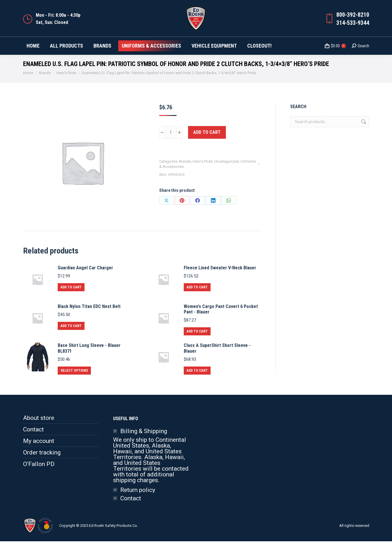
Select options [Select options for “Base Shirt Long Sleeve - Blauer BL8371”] (74, 387)
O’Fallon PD (39, 481)
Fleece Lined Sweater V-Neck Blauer (220, 284)
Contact (33, 446)
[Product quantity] (171, 149)
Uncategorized (226, 178)
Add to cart (207, 149)
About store (39, 435)
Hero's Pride (202, 178)
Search (363, 138)
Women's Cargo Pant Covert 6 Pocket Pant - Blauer (221, 326)
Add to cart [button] (71, 304)
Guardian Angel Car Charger (85, 284)
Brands (185, 178)
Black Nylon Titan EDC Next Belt (89, 323)
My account (39, 458)
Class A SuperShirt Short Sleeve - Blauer (217, 365)
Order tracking (42, 469)
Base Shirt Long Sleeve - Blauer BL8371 (89, 365)
